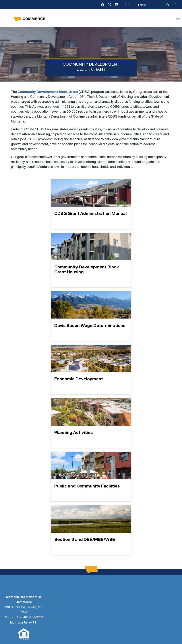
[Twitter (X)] (110, 5)
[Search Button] (168, 5)
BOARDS (27, 541)
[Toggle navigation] (178, 18)
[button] (127, 5)
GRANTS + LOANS (27, 561)
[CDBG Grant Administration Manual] (63, 209)
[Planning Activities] (63, 328)
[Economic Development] (119, 270)
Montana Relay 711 (24, 482)
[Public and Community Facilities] (119, 328)
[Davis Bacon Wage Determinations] (63, 270)
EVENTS (27, 554)
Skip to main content (16, 4)
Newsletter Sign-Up (27, 529)
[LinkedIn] (117, 5)
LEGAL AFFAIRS (27, 509)
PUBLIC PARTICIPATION (27, 522)
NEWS (27, 516)
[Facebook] (103, 5)
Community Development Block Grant (48, 92)
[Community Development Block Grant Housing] (119, 209)
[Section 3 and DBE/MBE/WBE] (91, 387)
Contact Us (13, 477)
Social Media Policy (90, 607)
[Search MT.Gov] (150, 5)
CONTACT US (27, 548)
